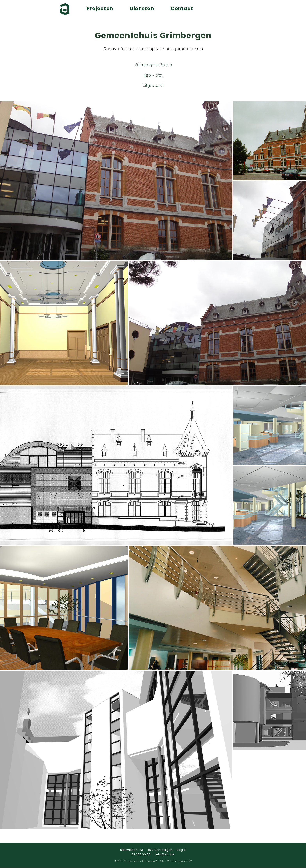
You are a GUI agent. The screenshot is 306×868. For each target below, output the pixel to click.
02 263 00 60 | (143, 854)
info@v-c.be (165, 854)
